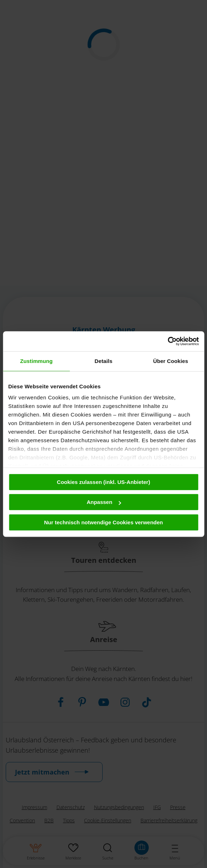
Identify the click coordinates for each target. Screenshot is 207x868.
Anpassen (104, 502)
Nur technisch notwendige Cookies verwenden (103, 522)
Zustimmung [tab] (36, 361)
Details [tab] (104, 361)
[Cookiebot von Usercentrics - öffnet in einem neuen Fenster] (167, 341)
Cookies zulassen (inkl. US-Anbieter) (103, 482)
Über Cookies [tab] (171, 361)
